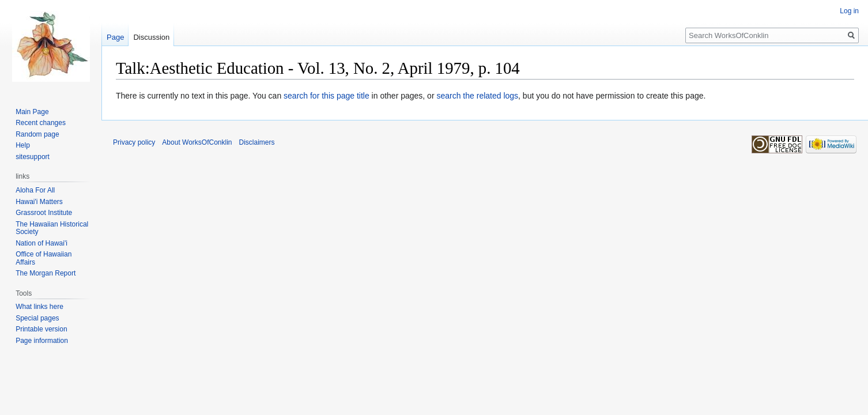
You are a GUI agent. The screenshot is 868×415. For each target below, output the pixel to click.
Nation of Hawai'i (41, 243)
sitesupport (33, 157)
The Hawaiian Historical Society (52, 228)
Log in (849, 11)
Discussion (151, 37)
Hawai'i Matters (39, 202)
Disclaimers (257, 142)
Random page (37, 134)
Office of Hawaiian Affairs (44, 258)
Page (115, 37)
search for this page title (327, 96)
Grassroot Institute (44, 213)
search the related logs (477, 96)
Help (23, 145)
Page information (42, 341)
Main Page (32, 112)
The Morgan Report (46, 273)
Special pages (37, 318)
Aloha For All (35, 190)
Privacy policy (134, 142)
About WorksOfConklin (197, 142)
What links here (39, 307)
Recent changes (41, 123)
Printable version (41, 329)
